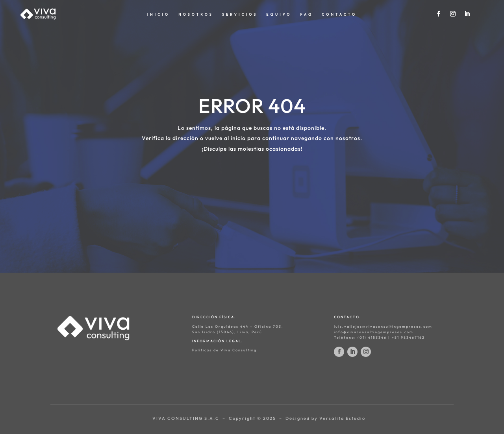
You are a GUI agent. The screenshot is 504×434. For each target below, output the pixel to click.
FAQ (307, 14)
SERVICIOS (240, 14)
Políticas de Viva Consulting (224, 350)
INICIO (158, 14)
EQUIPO (279, 14)
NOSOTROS (196, 14)
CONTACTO (339, 14)
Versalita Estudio (342, 418)
